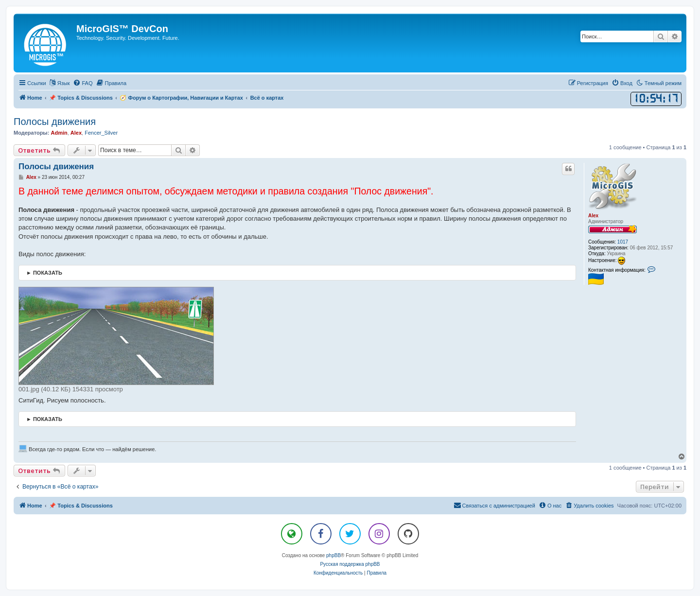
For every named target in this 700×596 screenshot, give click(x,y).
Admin (59, 133)
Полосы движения (55, 122)
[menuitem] (83, 83)
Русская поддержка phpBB (350, 564)
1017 (623, 242)
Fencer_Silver (101, 133)
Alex (76, 133)
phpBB (333, 555)
